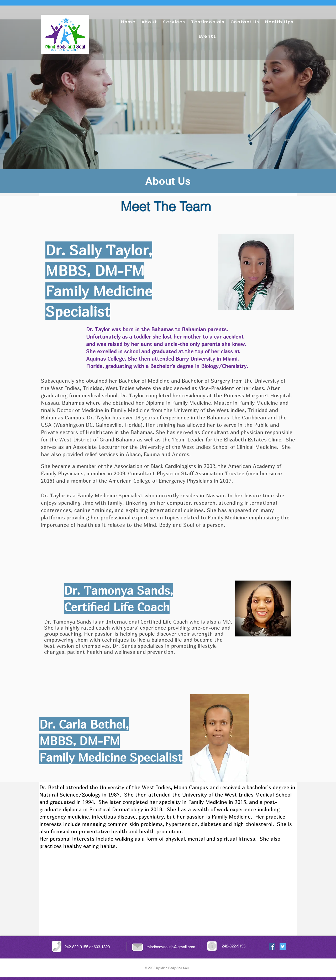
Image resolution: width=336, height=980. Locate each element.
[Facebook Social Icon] (272, 947)
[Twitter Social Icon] (283, 947)
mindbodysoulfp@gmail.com (171, 947)
